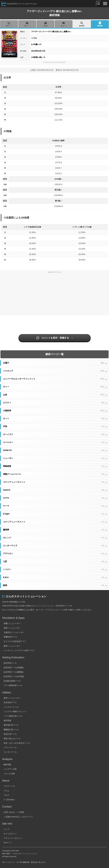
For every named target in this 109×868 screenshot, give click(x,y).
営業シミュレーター (12, 628)
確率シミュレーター (12, 646)
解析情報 (7, 765)
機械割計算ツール (11, 730)
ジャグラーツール (11, 707)
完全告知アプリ (10, 702)
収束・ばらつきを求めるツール (17, 743)
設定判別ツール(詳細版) (14, 667)
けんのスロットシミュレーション (22, 4)
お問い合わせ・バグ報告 (14, 812)
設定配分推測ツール (12, 681)
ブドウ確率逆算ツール (13, 685)
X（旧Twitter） (10, 800)
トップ (6, 829)
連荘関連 (7, 720)
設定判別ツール (10, 663)
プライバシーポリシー (13, 838)
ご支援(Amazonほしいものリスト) (18, 817)
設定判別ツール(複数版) (14, 672)
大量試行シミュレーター (14, 632)
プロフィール (9, 786)
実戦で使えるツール (12, 739)
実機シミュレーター (12, 623)
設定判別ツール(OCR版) (14, 676)
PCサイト (8, 843)
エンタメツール (10, 752)
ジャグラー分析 (10, 769)
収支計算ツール (10, 734)
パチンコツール (10, 747)
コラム (6, 791)
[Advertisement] (54, 295)
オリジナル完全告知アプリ (15, 641)
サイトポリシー (10, 834)
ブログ (6, 795)
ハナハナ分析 (9, 774)
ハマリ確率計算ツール (13, 716)
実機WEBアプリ (10, 637)
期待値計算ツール (11, 725)
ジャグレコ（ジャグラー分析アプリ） (20, 650)
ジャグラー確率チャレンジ (15, 712)
